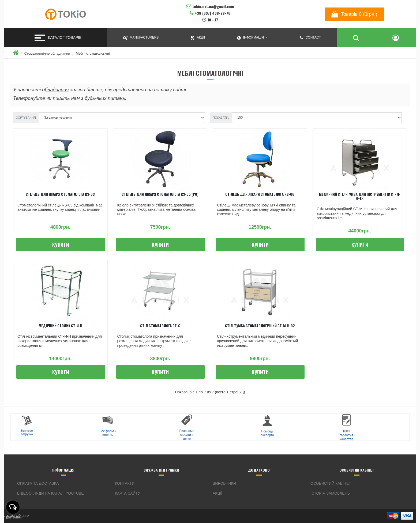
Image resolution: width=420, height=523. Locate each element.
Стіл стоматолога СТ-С (160, 326)
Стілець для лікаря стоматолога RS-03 (60, 194)
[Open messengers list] (13, 507)
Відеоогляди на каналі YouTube (50, 493)
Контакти (125, 483)
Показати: (221, 118)
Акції (217, 493)
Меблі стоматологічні (93, 53)
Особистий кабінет (331, 483)
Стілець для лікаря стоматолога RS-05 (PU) (160, 194)
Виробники (224, 483)
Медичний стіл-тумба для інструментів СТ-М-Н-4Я (360, 196)
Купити (61, 244)
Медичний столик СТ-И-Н (60, 326)
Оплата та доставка (38, 483)
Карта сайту (127, 493)
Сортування (26, 118)
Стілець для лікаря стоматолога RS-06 (260, 194)
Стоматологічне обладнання (47, 53)
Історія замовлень (330, 493)
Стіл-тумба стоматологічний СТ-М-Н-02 (260, 326)
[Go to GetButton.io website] (13, 518)
